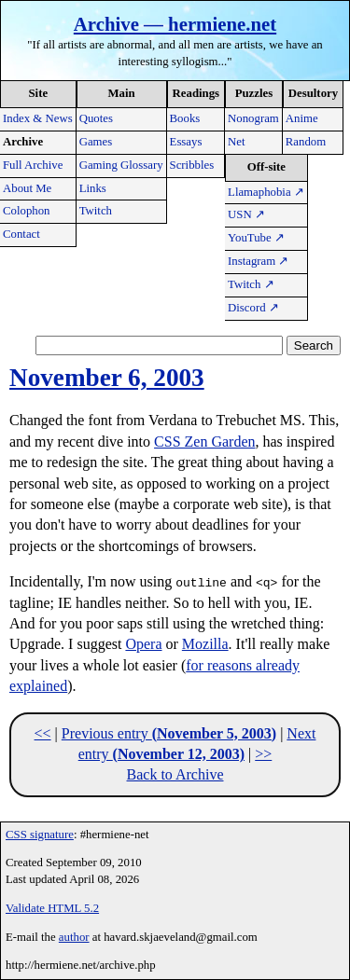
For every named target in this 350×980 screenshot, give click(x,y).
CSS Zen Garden (204, 442)
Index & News (38, 118)
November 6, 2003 (107, 378)
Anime (302, 118)
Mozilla (205, 644)
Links (93, 188)
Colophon (26, 211)
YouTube (256, 238)
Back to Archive (175, 774)
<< (43, 733)
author (74, 937)
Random (306, 142)
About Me (27, 188)
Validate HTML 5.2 (52, 908)
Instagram (258, 261)
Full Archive (33, 165)
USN (246, 214)
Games (96, 142)
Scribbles (192, 165)
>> (263, 754)
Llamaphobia (266, 192)
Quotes (96, 118)
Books (185, 118)
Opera (143, 644)
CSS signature (40, 835)
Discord (253, 308)
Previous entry (169, 733)
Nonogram (253, 118)
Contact (21, 234)
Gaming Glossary (121, 165)
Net (236, 142)
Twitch (96, 211)
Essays (186, 142)
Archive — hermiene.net (175, 24)
